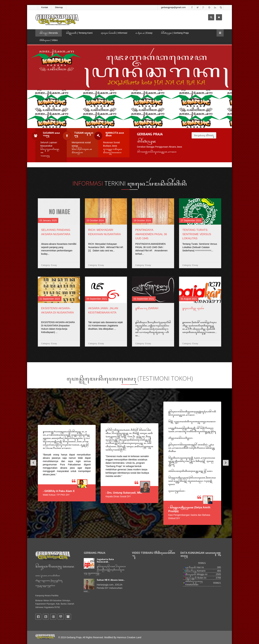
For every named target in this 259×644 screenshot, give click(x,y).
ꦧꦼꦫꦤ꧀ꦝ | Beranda (49, 33)
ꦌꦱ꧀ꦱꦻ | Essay (144, 33)
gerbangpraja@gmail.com (173, 7)
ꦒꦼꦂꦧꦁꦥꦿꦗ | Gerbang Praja (175, 33)
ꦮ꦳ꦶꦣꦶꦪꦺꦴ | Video (49, 40)
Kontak (45, 7)
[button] (32, 463)
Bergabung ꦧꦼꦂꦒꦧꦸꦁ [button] (204, 135)
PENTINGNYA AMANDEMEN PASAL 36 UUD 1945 (151, 234)
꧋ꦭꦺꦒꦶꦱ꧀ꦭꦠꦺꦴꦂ (193, 308)
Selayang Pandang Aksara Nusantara (56, 232)
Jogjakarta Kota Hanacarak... (105, 560)
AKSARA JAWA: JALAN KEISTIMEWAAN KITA (103, 310)
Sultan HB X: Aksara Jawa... (111, 580)
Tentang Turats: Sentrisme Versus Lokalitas (197, 234)
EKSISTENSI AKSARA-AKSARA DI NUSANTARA (57, 310)
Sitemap (59, 7)
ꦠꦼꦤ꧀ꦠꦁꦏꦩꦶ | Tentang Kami (79, 33)
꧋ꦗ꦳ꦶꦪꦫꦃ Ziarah (147, 308)
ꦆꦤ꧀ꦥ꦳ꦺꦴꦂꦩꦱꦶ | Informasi (114, 33)
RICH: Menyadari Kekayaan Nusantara (104, 232)
